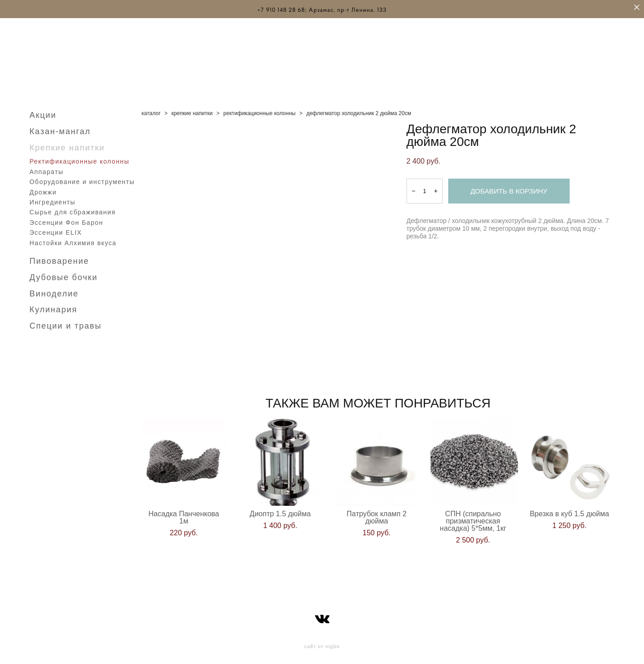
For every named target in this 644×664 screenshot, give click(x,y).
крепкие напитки (192, 110)
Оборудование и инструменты (82, 178)
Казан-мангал (60, 128)
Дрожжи (43, 189)
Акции (43, 111)
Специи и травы (65, 322)
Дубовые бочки (63, 274)
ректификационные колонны (259, 110)
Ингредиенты (53, 199)
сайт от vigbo (322, 643)
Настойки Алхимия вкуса (73, 239)
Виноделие (54, 290)
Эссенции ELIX (56, 229)
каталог (151, 110)
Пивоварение (59, 257)
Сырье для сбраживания (73, 208)
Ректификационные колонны (79, 158)
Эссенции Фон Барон (66, 219)
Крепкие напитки (67, 144)
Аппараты (46, 168)
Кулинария (53, 306)
